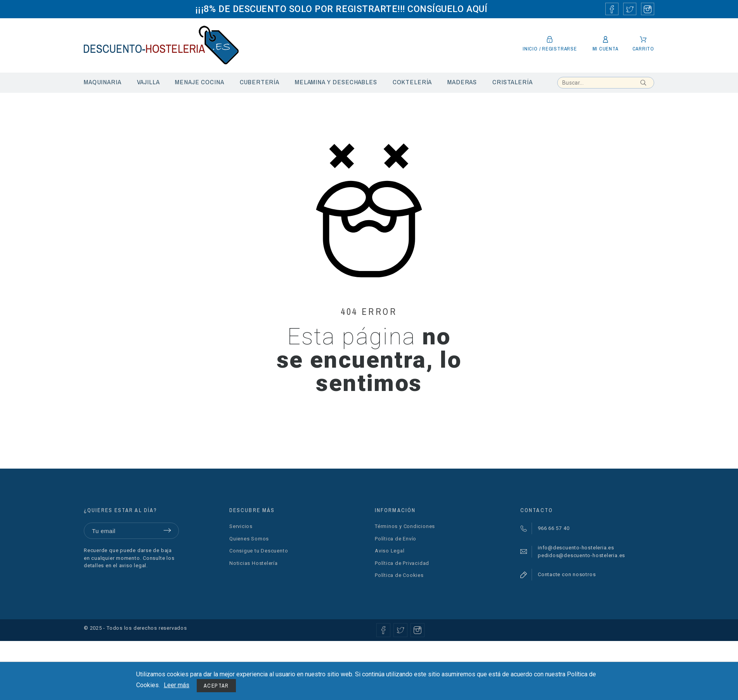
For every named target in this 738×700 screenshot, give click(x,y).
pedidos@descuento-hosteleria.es (581, 555)
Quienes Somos (249, 539)
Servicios (241, 526)
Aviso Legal (390, 551)
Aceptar (216, 686)
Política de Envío (396, 539)
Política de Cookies (399, 575)
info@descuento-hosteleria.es (576, 548)
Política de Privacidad (402, 563)
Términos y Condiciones (405, 526)
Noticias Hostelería (254, 563)
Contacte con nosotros (567, 574)
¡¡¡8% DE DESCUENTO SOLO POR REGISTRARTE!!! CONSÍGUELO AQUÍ (341, 9)
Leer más (177, 685)
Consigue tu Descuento (259, 551)
